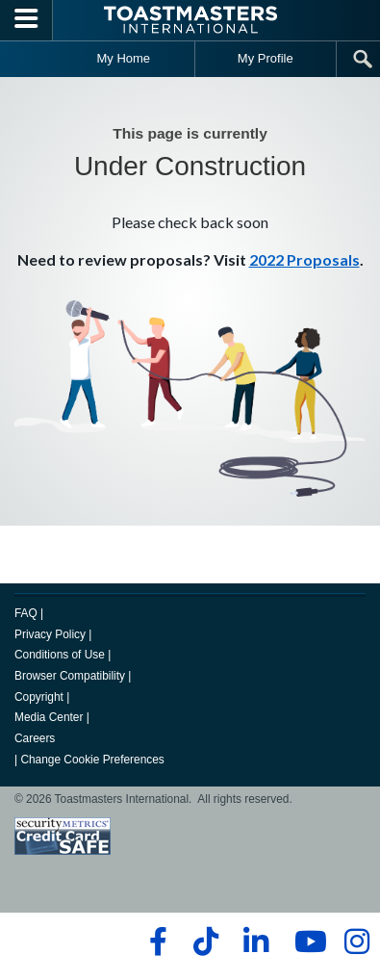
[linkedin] (255, 941)
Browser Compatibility (70, 676)
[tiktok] (205, 941)
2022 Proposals (304, 259)
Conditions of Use (60, 655)
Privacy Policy (50, 634)
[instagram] (356, 941)
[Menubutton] (26, 20)
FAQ (26, 613)
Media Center (49, 717)
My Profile (266, 58)
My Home (123, 58)
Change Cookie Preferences (92, 760)
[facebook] (155, 941)
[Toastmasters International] (190, 20)
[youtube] (306, 941)
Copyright (39, 697)
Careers (35, 738)
